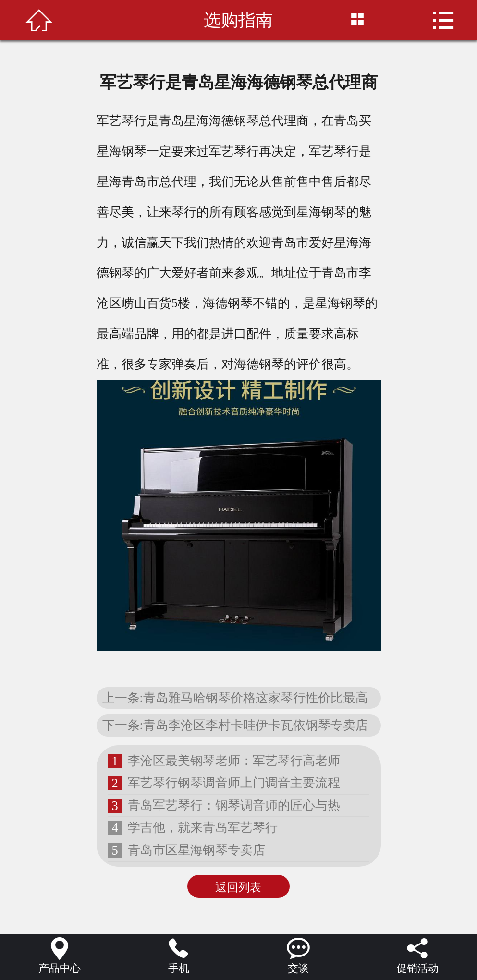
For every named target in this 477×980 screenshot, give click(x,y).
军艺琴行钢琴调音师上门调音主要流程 (234, 783)
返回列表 (238, 887)
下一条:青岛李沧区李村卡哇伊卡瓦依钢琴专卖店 (235, 725)
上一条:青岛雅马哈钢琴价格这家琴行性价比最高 (235, 698)
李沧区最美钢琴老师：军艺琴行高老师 (234, 761)
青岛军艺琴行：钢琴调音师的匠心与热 (234, 805)
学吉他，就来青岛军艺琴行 (203, 827)
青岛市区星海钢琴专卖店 (196, 850)
